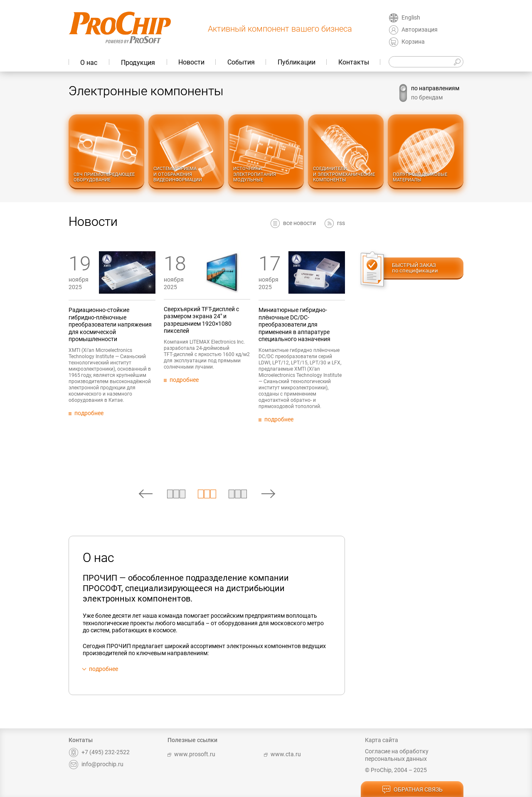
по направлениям (435, 88)
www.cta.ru (282, 754)
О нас (89, 63)
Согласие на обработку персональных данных (397, 755)
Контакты (354, 62)
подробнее (103, 669)
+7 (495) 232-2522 (99, 752)
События (241, 62)
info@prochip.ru (96, 764)
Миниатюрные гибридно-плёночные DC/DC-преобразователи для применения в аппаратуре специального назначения (319, 324)
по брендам (427, 97)
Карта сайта (382, 740)
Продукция (138, 63)
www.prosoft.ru (191, 754)
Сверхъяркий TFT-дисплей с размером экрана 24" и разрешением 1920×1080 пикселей (226, 320)
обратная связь (412, 790)
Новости (191, 62)
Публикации (297, 62)
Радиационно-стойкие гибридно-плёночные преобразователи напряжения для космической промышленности (135, 324)
